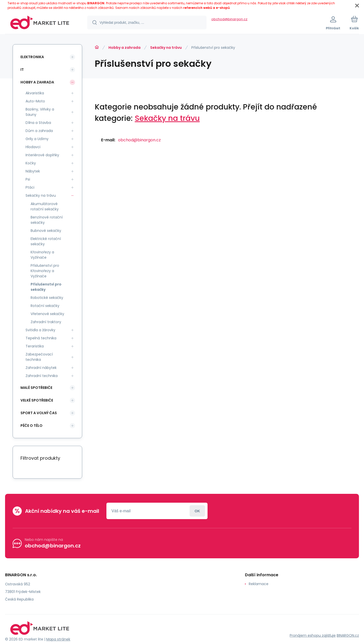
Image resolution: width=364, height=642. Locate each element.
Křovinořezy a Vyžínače (42, 255)
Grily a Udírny (37, 139)
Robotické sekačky (47, 298)
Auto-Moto (35, 101)
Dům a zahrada (39, 131)
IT (22, 70)
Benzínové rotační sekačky (47, 220)
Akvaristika (35, 93)
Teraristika (35, 346)
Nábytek (33, 171)
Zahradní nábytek (41, 368)
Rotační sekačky (45, 306)
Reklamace (259, 584)
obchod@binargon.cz (229, 19)
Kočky (31, 163)
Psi (28, 179)
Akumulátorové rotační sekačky (45, 206)
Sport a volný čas (39, 413)
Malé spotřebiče (36, 388)
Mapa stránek (58, 639)
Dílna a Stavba (38, 123)
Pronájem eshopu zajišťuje (313, 635)
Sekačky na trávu (166, 48)
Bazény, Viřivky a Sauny (40, 112)
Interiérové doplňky (42, 155)
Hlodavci (33, 147)
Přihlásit (197, 511)
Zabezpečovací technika (39, 357)
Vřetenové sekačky (47, 314)
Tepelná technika (41, 338)
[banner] (40, 23)
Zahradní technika (42, 376)
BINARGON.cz (348, 635)
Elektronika (32, 57)
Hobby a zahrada (124, 48)
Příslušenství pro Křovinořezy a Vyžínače (45, 271)
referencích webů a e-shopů (207, 8)
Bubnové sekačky (46, 231)
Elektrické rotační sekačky (46, 241)
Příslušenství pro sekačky (46, 287)
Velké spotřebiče (37, 400)
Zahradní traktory (46, 322)
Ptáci (30, 187)
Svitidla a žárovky (40, 330)
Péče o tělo (31, 426)
